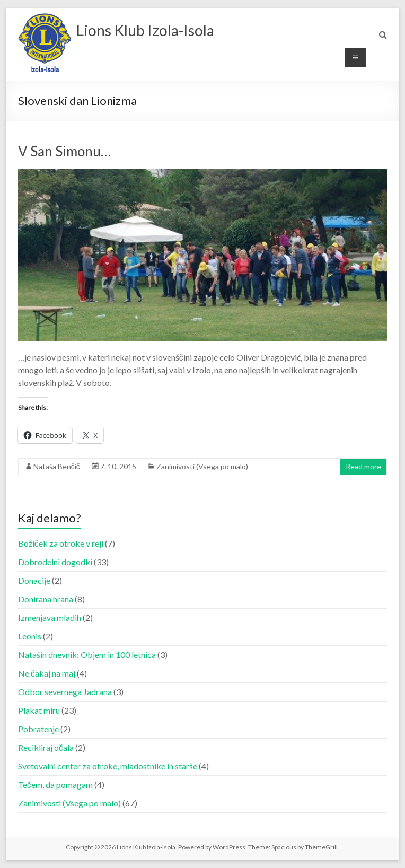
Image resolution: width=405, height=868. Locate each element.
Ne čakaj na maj (47, 673)
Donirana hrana (46, 599)
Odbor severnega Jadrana (65, 692)
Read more (363, 466)
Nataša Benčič (57, 466)
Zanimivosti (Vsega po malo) (202, 466)
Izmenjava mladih (50, 617)
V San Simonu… (64, 151)
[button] (45, 43)
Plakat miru (39, 710)
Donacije (34, 580)
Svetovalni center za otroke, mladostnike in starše (108, 766)
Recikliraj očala (46, 747)
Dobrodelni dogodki (55, 562)
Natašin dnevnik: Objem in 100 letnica (87, 655)
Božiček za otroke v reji (61, 543)
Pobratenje (38, 729)
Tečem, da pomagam (55, 784)
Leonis (30, 636)
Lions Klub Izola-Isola (145, 30)
